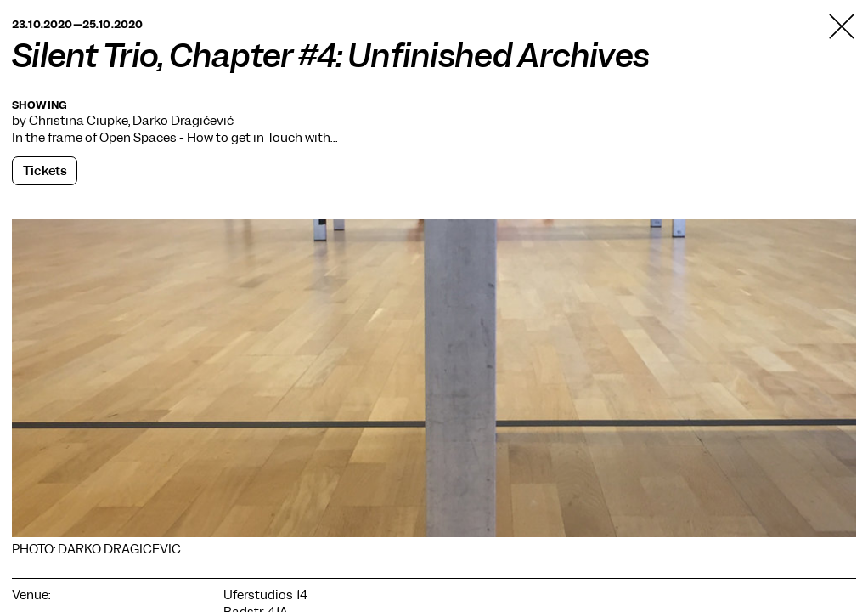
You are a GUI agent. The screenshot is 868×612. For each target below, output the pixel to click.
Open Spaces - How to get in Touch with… (218, 138)
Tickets (45, 171)
